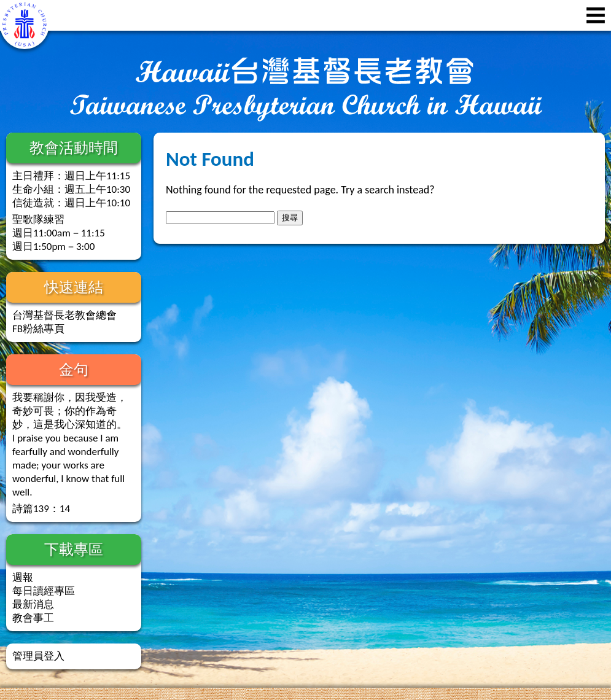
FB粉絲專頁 (38, 329)
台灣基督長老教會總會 (64, 315)
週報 (23, 577)
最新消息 (33, 605)
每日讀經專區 (44, 591)
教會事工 (33, 618)
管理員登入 (38, 656)
